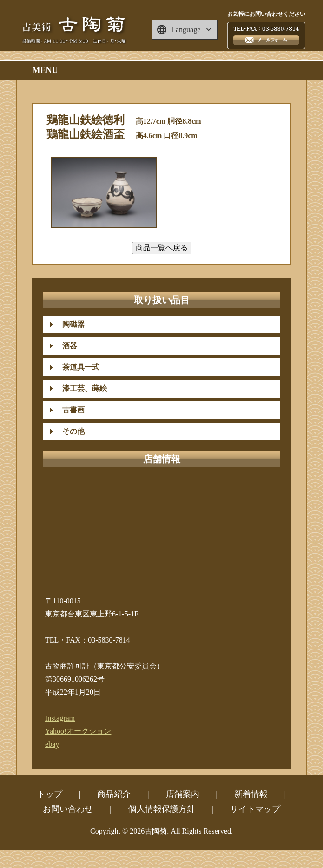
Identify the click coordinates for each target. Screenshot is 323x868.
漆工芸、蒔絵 (81, 388)
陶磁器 (70, 324)
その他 (70, 431)
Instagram (60, 718)
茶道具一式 (77, 367)
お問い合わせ (68, 809)
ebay (52, 744)
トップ (50, 794)
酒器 (66, 346)
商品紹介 (114, 794)
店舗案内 (183, 794)
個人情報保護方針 (162, 809)
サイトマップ (255, 809)
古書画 (70, 410)
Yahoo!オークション (78, 731)
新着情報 (251, 794)
